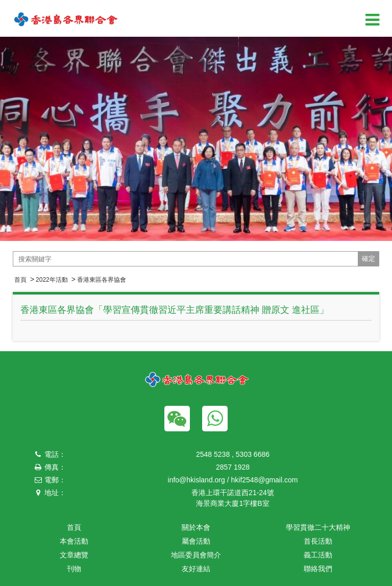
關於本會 (196, 527)
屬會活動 (196, 541)
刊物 (74, 569)
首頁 (20, 280)
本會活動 (74, 541)
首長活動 (318, 541)
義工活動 (318, 555)
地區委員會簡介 (196, 555)
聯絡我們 (318, 569)
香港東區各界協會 (102, 280)
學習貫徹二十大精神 (318, 527)
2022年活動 (52, 280)
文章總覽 (74, 555)
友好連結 (196, 569)
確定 (369, 259)
